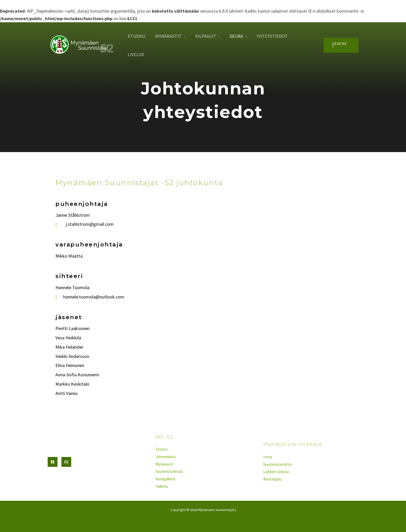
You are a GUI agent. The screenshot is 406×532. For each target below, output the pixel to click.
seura (237, 39)
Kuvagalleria (165, 479)
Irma (268, 457)
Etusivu (139, 39)
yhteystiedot (273, 39)
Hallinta (162, 486)
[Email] (66, 462)
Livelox (306, 39)
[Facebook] (53, 462)
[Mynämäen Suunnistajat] (83, 38)
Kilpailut (207, 39)
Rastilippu (273, 479)
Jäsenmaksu (166, 457)
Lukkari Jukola (276, 471)
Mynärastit (171, 39)
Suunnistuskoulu (169, 471)
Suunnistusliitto (278, 464)
